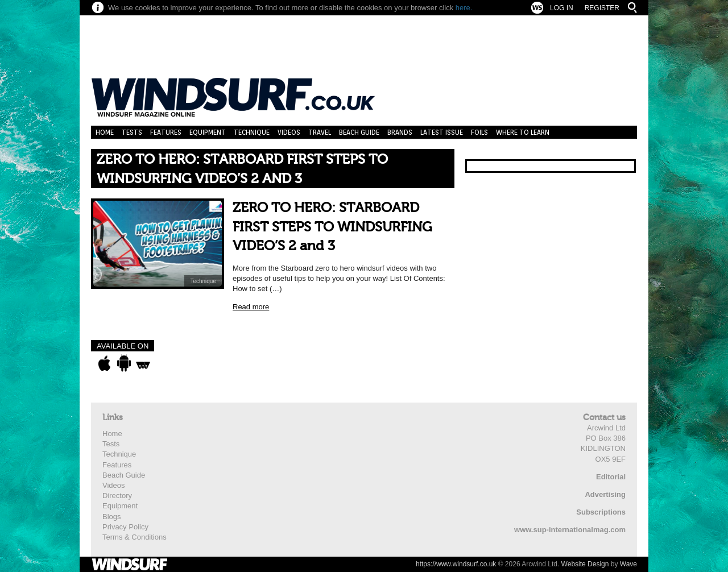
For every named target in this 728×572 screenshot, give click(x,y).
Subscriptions (601, 512)
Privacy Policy (125, 527)
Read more (251, 307)
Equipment (208, 132)
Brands (400, 132)
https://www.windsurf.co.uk (456, 564)
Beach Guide (359, 132)
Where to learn (523, 132)
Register (602, 8)
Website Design (585, 564)
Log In (562, 8)
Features (166, 132)
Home (105, 132)
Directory (117, 496)
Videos (289, 132)
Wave (628, 564)
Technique (252, 132)
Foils (479, 132)
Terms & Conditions (135, 537)
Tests (132, 132)
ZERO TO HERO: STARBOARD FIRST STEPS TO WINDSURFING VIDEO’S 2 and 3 (332, 227)
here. (464, 8)
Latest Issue (442, 132)
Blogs (112, 517)
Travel (320, 132)
